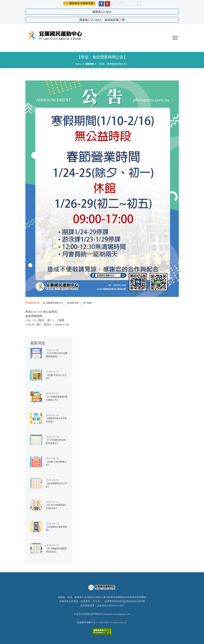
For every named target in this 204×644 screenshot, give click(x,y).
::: (1, 70)
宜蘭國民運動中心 (56, 303)
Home (78, 64)
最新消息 (90, 64)
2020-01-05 (34, 303)
